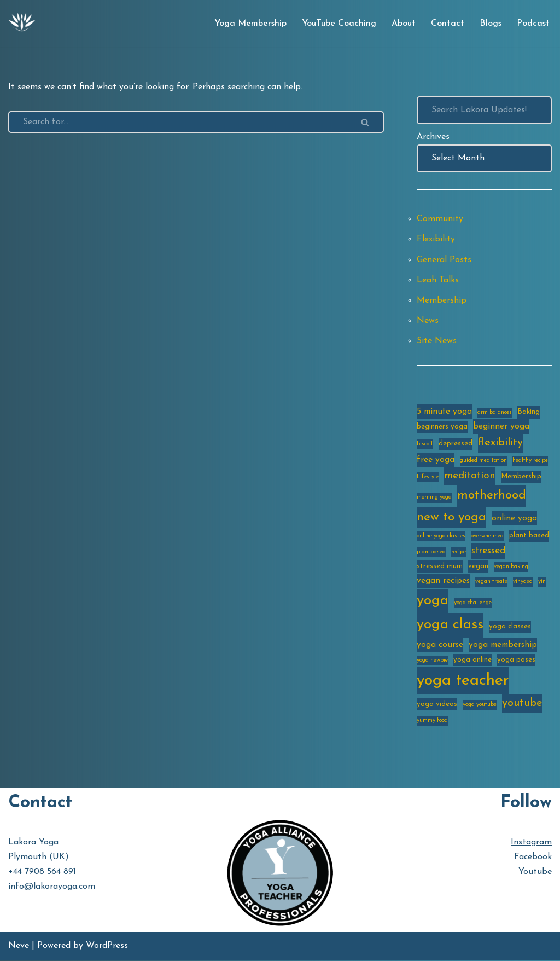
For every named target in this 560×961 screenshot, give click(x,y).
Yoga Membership (250, 24)
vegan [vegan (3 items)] (478, 567)
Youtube (535, 873)
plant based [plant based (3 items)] (529, 536)
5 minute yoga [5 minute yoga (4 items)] (444, 412)
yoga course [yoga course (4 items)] (440, 646)
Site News (437, 341)
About (404, 24)
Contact (448, 24)
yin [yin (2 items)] (542, 583)
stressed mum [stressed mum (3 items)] (440, 567)
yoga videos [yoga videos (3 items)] (437, 706)
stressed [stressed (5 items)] (488, 552)
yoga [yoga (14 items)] (433, 602)
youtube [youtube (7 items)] (522, 705)
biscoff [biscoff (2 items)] (425, 446)
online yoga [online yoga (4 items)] (514, 519)
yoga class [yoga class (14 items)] (450, 626)
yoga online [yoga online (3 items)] (472, 661)
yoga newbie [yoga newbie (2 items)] (432, 661)
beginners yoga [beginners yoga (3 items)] (442, 427)
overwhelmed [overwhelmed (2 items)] (487, 537)
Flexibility (436, 240)
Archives (433, 137)
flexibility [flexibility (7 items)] (500, 444)
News (428, 321)
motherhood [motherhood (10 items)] (492, 497)
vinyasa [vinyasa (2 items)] (523, 583)
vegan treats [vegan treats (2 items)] (491, 583)
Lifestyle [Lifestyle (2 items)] (428, 478)
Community (440, 219)
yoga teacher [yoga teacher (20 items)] (463, 682)
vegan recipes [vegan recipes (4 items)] (443, 582)
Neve (19, 947)
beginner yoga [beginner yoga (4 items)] (501, 427)
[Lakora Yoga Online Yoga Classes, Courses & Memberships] (22, 24)
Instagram (531, 843)
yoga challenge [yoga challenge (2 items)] (473, 604)
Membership (442, 301)
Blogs (491, 24)
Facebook (533, 859)
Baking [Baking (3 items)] (529, 412)
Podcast (533, 24)
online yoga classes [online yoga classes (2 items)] (441, 537)
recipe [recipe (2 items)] (459, 553)
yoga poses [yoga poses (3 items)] (516, 661)
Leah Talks (438, 280)
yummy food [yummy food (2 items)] (432, 722)
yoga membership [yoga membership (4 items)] (503, 646)
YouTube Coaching (339, 24)
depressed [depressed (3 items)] (456, 445)
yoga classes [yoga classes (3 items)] (510, 627)
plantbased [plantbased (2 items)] (431, 553)
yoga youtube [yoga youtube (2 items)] (480, 706)
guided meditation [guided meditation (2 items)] (483, 462)
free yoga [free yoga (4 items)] (436, 461)
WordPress (107, 947)
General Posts (444, 260)
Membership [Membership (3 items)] (521, 477)
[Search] (178, 122)
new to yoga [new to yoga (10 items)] (451, 518)
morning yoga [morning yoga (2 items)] (434, 498)
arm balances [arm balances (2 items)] (495, 413)
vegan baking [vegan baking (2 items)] (511, 568)
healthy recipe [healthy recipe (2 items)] (530, 462)
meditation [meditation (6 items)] (470, 477)
